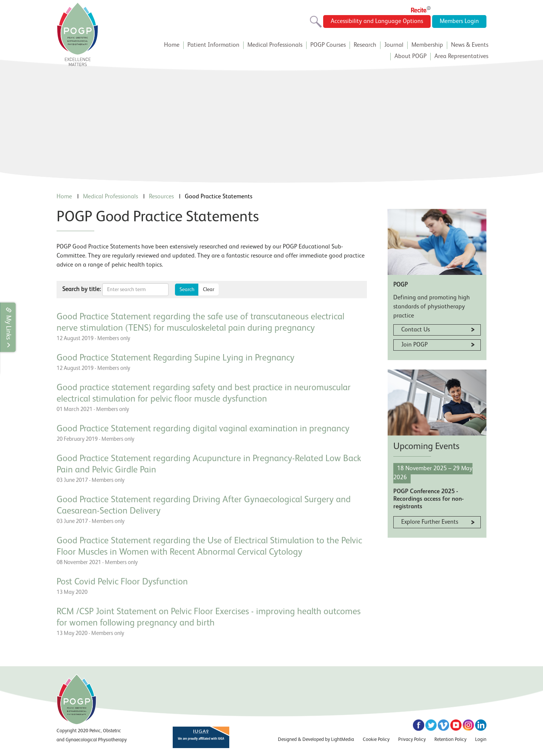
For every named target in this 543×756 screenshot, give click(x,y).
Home (172, 45)
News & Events (470, 45)
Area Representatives (461, 57)
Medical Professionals (275, 45)
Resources (161, 197)
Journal (394, 45)
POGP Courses (328, 45)
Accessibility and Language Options (377, 21)
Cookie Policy (376, 740)
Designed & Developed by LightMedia (316, 740)
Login (481, 740)
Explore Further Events (430, 522)
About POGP (410, 57)
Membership (427, 45)
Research (365, 45)
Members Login (459, 21)
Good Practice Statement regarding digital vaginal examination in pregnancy (203, 429)
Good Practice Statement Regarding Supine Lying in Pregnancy (176, 358)
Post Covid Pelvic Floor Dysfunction (122, 582)
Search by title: (81, 290)
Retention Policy (450, 740)
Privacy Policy (412, 740)
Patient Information (213, 45)
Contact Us (416, 330)
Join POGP (414, 345)
